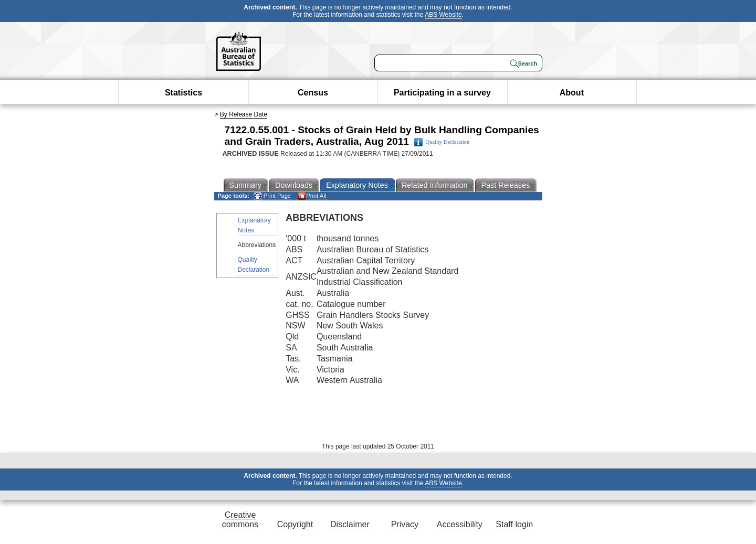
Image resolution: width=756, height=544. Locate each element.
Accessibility (460, 524)
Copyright (295, 524)
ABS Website (443, 15)
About (572, 93)
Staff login (514, 524)
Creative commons (240, 520)
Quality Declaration (442, 142)
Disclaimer (350, 524)
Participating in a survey (442, 93)
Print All (312, 196)
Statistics (183, 93)
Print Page (272, 196)
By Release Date (244, 114)
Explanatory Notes (254, 225)
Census (313, 93)
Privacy (405, 524)
